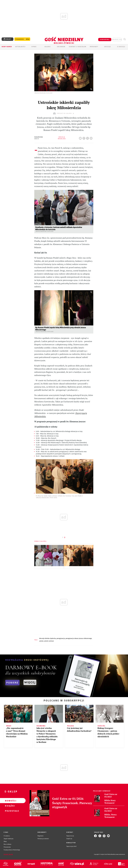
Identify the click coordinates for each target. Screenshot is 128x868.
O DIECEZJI (121, 47)
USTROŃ (41, 641)
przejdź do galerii (64, 113)
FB (84, 138)
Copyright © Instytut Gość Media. (102, 854)
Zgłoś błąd (8, 854)
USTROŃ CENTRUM (49, 641)
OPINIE (34, 47)
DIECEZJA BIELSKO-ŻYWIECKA (47, 638)
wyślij (91, 138)
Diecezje (108, 47)
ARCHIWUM (61, 47)
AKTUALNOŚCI (20, 47)
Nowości (10, 801)
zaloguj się (117, 40)
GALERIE (48, 47)
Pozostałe (10, 811)
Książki (10, 806)
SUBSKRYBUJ (105, 40)
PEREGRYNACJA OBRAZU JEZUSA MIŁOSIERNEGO (79, 638)
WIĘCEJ (30, 682)
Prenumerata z (22, 39)
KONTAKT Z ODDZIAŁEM (78, 47)
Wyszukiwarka (125, 39)
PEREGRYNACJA (61, 638)
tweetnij (88, 138)
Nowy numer (7, 47)
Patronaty (94, 47)
